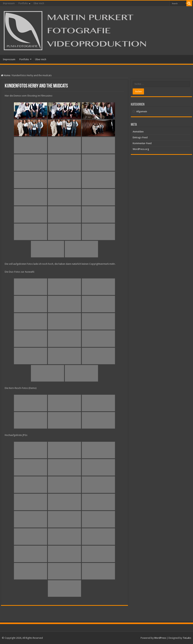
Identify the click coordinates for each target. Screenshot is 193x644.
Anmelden (138, 132)
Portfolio (23, 3)
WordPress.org (141, 149)
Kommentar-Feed (142, 143)
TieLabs (187, 638)
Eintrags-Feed (140, 137)
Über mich (39, 3)
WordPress (160, 638)
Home (6, 75)
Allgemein (142, 111)
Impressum (9, 3)
